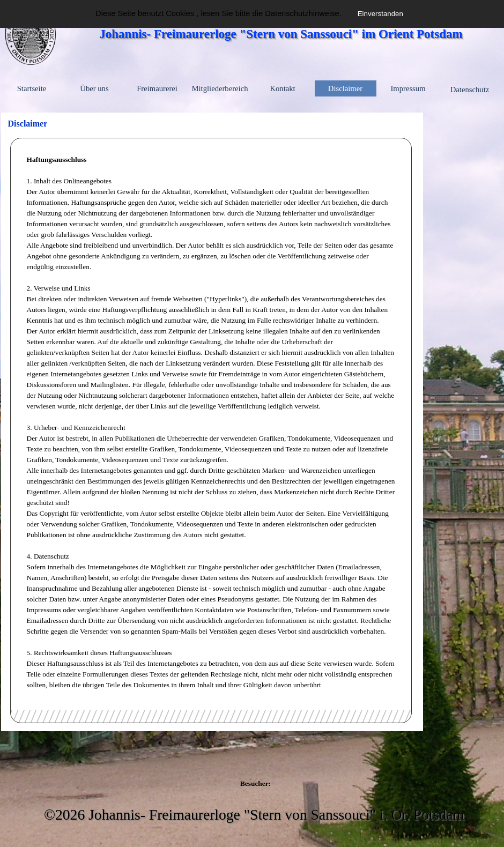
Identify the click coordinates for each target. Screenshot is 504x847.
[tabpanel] (211, 422)
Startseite (32, 88)
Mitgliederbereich (220, 88)
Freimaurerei (157, 88)
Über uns (94, 88)
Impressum (408, 88)
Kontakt (282, 88)
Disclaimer (345, 88)
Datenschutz (470, 90)
